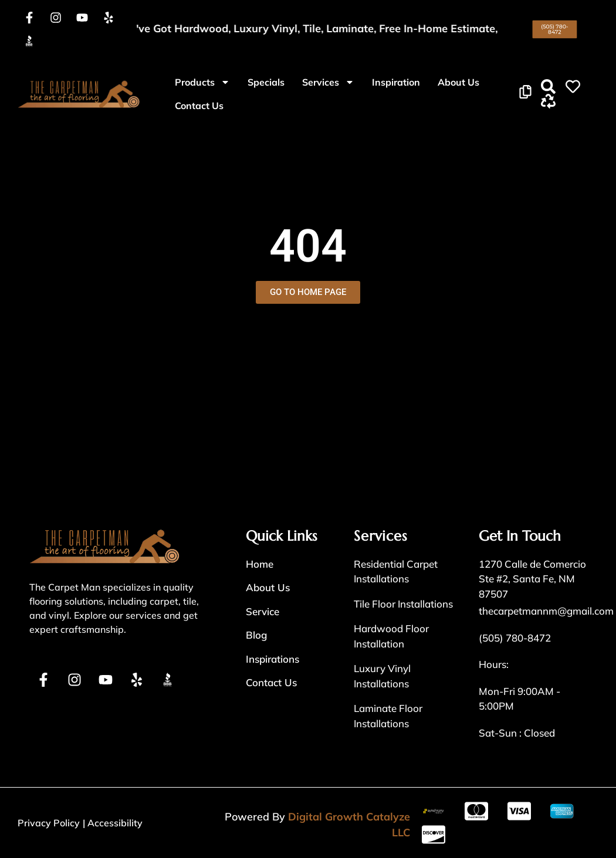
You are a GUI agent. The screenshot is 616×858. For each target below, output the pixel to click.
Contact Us (199, 106)
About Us (458, 82)
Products (202, 82)
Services (328, 82)
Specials (266, 82)
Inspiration (396, 82)
